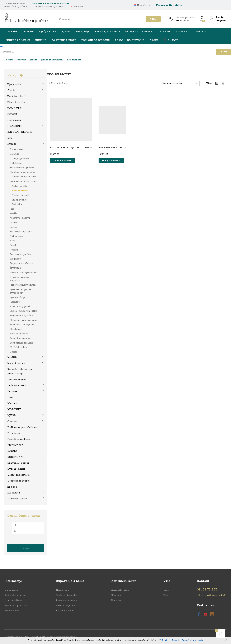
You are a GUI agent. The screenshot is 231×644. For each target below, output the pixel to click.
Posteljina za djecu (19, 439)
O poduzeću (11, 590)
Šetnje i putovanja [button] (139, 32)
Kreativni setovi (20, 218)
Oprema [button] (28, 32)
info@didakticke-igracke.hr (50, 6)
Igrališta (12, 357)
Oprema (12, 421)
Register (221, 21)
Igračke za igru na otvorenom (20, 291)
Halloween (14, 120)
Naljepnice (16, 236)
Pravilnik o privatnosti (17, 605)
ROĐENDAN (15, 457)
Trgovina (21, 60)
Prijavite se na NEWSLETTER (50, 4)
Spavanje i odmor (18, 463)
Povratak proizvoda (67, 600)
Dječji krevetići (17, 102)
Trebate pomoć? (185, 17)
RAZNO (12, 451)
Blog (166, 595)
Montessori (16, 329)
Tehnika (17, 204)
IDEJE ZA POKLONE (20, 132)
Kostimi (14, 213)
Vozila (13, 352)
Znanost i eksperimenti (24, 272)
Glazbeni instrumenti (23, 176)
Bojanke (15, 154)
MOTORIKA (15, 409)
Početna (9, 60)
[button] (63, 160)
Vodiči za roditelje (18, 475)
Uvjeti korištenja (14, 600)
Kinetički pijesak (20, 306)
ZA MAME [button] (164, 32)
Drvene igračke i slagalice (20, 279)
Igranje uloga (17, 297)
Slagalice (15, 259)
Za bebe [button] (12, 32)
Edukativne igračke (22, 167)
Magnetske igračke (21, 315)
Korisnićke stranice (15, 595)
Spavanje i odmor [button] (107, 32)
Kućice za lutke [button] (18, 40)
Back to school (16, 96)
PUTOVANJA (16, 445)
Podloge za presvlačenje (22, 427)
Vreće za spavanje (18, 481)
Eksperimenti (20, 195)
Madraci (12, 403)
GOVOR (12, 114)
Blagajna (116, 600)
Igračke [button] (182, 32)
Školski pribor (18, 347)
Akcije (154, 40)
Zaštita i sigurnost (66, 605)
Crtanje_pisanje (19, 158)
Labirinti (15, 222)
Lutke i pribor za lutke (23, 311)
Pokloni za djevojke (129, 40)
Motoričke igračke (21, 231)
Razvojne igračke (20, 338)
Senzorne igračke (20, 254)
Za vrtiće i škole (17, 498)
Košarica (116, 595)
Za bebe (12, 487)
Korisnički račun (120, 590)
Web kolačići (12, 610)
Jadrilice (15, 302)
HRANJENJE (15, 126)
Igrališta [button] (200, 32)
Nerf (12, 240)
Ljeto (10, 397)
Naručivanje (63, 590)
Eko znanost (20, 190)
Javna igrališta (16, 363)
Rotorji (14, 250)
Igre (12, 209)
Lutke (13, 227)
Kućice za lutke (17, 385)
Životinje (15, 268)
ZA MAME (14, 493)
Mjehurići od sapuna (22, 324)
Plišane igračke (19, 333)
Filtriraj (26, 548)
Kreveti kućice (16, 379)
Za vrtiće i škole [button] (64, 40)
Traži (153, 19)
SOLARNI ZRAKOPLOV (112, 147)
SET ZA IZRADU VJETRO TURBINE (71, 147)
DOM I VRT (14, 108)
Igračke (33, 60)
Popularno (14, 433)
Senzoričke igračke (21, 343)
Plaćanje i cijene (65, 610)
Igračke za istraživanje (52, 60)
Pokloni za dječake (95, 40)
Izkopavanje (19, 200)
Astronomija (19, 186)
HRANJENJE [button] (82, 32)
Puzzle (13, 245)
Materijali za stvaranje (23, 320)
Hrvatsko (77, 7)
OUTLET (171, 40)
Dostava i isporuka (66, 595)
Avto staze (16, 149)
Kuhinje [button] (41, 40)
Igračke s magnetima (23, 285)
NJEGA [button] (66, 32)
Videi (166, 590)
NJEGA (12, 415)
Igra (10, 138)
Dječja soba (14, 84)
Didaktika (16, 163)
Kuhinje (12, 391)
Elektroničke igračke (23, 172)
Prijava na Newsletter (169, 5)
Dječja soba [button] (48, 32)
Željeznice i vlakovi (22, 263)
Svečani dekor (16, 469)
